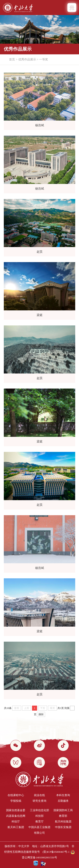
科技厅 (16, 822)
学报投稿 (16, 801)
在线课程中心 (16, 795)
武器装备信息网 (16, 816)
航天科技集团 (63, 822)
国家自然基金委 (16, 810)
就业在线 (39, 795)
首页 (12, 59)
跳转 (41, 714)
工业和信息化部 (39, 810)
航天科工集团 (16, 827)
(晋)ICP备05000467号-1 (56, 852)
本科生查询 (63, 795)
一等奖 (44, 59)
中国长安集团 (63, 827)
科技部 (39, 816)
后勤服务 (63, 801)
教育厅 (39, 822)
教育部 (63, 816)
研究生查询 (39, 801)
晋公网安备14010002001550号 (39, 858)
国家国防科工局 (63, 810)
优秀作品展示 (27, 59)
